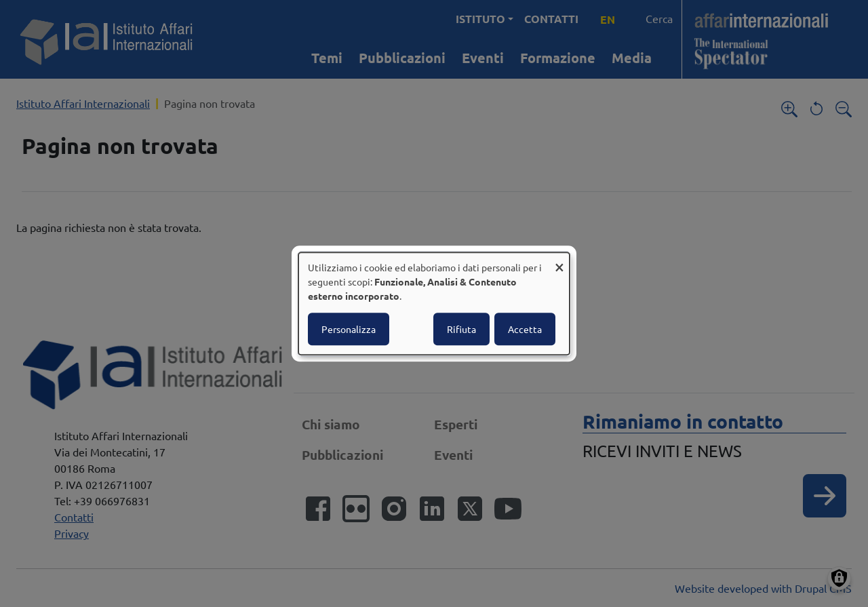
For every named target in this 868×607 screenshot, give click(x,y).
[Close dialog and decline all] (559, 261)
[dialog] (434, 304)
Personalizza (349, 329)
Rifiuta (461, 329)
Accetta (525, 329)
